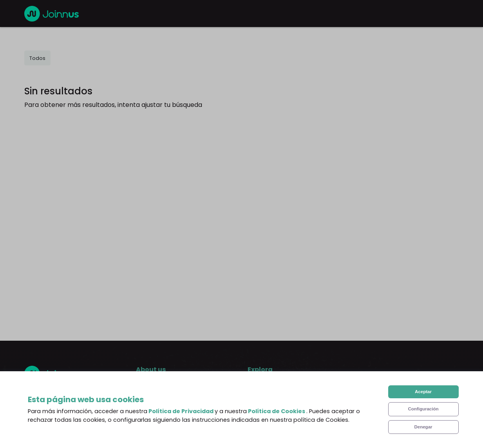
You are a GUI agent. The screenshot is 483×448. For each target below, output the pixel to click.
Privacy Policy (156, 437)
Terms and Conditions (170, 422)
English (52, 394)
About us (150, 390)
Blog (254, 390)
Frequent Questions (166, 406)
